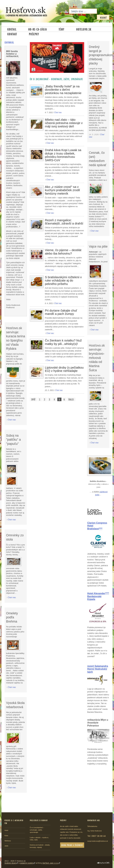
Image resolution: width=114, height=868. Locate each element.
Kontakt (12, 34)
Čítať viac (58, 113)
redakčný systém (27, 863)
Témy (62, 29)
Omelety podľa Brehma (12, 617)
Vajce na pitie (98, 247)
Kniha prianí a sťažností (72, 845)
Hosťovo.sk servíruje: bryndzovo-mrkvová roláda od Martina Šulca (97, 358)
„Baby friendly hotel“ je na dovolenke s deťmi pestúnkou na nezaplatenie (63, 90)
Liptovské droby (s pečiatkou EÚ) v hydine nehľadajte (64, 369)
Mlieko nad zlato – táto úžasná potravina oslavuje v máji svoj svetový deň (64, 123)
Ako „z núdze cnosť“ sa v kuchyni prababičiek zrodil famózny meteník (62, 190)
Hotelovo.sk (84, 29)
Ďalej (71, 399)
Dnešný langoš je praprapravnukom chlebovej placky (101, 55)
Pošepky (34, 34)
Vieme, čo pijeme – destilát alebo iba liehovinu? (63, 252)
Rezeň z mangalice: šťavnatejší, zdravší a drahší (64, 222)
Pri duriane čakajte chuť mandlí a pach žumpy (61, 312)
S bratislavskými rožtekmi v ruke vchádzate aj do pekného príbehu (63, 280)
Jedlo (6, 846)
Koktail (12, 29)
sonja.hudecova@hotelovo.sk (98, 841)
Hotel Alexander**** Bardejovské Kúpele (98, 596)
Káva (6, 836)
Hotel (6, 830)
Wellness (8, 841)
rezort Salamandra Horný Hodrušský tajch (98, 669)
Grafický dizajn (10, 863)
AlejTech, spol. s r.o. (50, 863)
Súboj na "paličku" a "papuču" (13, 440)
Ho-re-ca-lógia (38, 29)
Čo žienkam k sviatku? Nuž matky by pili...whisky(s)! (63, 342)
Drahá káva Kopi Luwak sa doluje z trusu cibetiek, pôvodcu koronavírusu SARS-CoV (63, 155)
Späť (33, 399)
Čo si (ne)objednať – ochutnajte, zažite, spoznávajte (37, 830)
